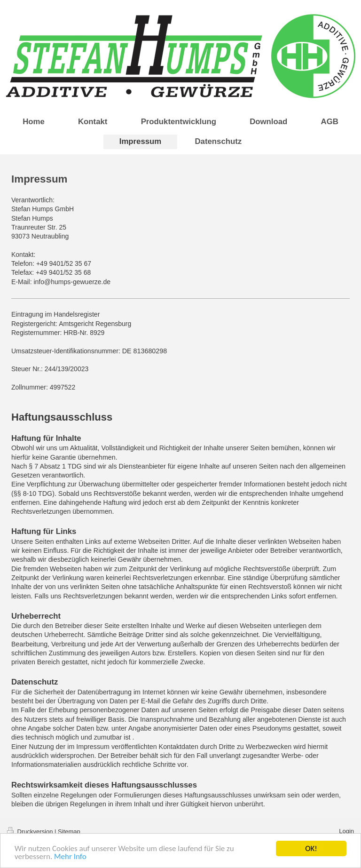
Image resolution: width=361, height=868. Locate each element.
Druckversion (31, 832)
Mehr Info (70, 857)
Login (346, 831)
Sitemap (69, 832)
